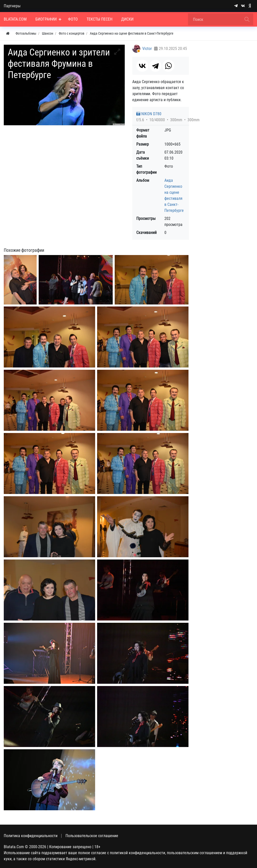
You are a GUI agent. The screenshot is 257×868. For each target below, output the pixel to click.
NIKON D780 (149, 114)
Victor (147, 49)
